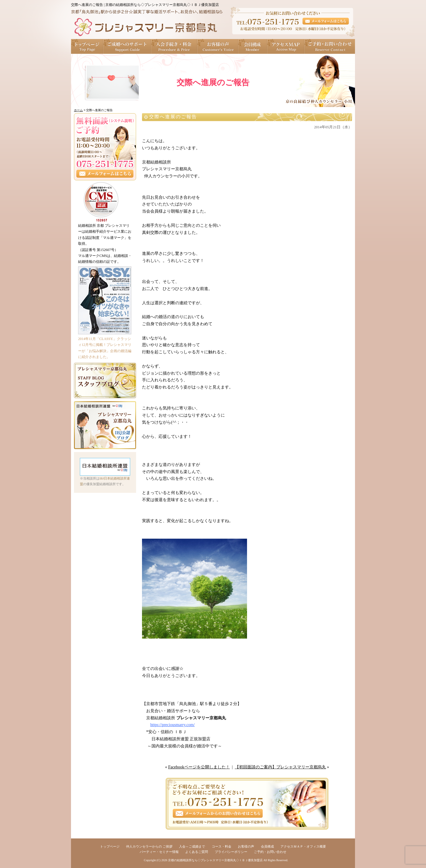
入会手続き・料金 (174, 46)
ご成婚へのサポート (127, 46)
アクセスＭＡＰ (286, 46)
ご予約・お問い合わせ (330, 46)
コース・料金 (222, 846)
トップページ (87, 46)
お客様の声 (218, 46)
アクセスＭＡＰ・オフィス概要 (303, 846)
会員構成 (253, 46)
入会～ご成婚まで (192, 846)
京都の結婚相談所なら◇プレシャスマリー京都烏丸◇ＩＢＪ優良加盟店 (215, 860)
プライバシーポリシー (231, 852)
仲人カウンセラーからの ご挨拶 (149, 846)
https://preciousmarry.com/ (172, 725)
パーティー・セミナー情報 (159, 852)
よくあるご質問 (197, 852)
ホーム (78, 110)
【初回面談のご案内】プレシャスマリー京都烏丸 (280, 767)
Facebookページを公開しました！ (199, 767)
